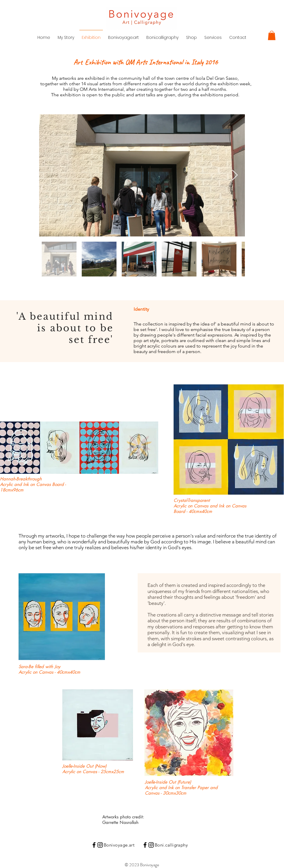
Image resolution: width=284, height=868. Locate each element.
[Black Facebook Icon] (94, 845)
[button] (272, 35)
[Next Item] (235, 175)
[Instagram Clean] (36, 840)
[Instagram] (100, 845)
